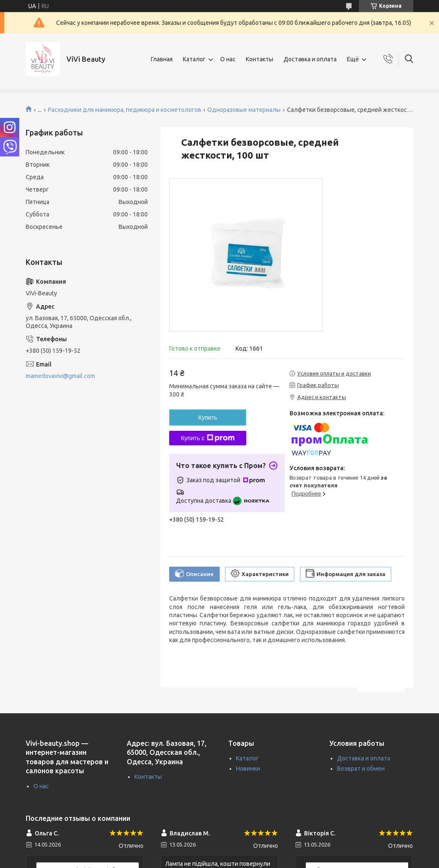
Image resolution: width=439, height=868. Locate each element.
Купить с (208, 438)
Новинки (248, 769)
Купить (208, 417)
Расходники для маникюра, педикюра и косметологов (125, 110)
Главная (162, 59)
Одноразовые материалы (244, 110)
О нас (228, 59)
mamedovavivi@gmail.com (60, 376)
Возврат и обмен (361, 769)
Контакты (260, 59)
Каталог (194, 59)
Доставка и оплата (310, 59)
